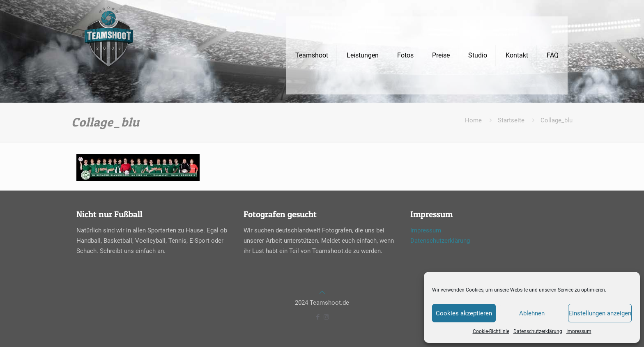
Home (473, 120)
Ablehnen (532, 313)
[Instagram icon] (326, 317)
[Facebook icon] (318, 317)
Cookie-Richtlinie (491, 331)
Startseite (511, 120)
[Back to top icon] (322, 292)
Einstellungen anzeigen (600, 313)
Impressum (579, 331)
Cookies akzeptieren (464, 313)
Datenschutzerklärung (538, 331)
